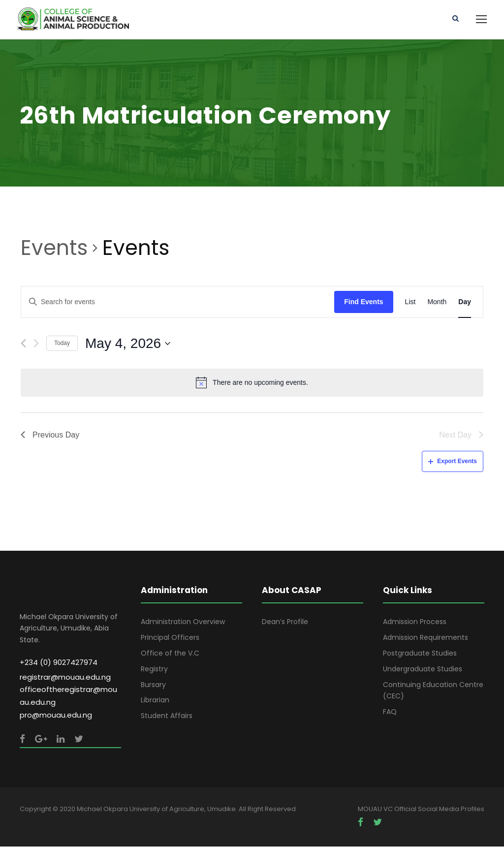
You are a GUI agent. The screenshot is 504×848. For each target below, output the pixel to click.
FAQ (390, 713)
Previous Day (50, 436)
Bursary (153, 686)
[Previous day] (23, 345)
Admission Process (415, 623)
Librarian (155, 701)
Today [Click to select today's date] (62, 345)
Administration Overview (183, 623)
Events (54, 250)
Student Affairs (167, 717)
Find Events (363, 303)
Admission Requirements (425, 639)
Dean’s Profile (285, 623)
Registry (154, 670)
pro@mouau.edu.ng (56, 716)
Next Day (461, 436)
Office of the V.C (170, 655)
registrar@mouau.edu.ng (65, 678)
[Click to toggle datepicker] (128, 345)
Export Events (453, 463)
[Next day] (36, 345)
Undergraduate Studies (423, 670)
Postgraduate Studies (420, 655)
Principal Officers (170, 639)
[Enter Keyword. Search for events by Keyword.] (178, 303)
